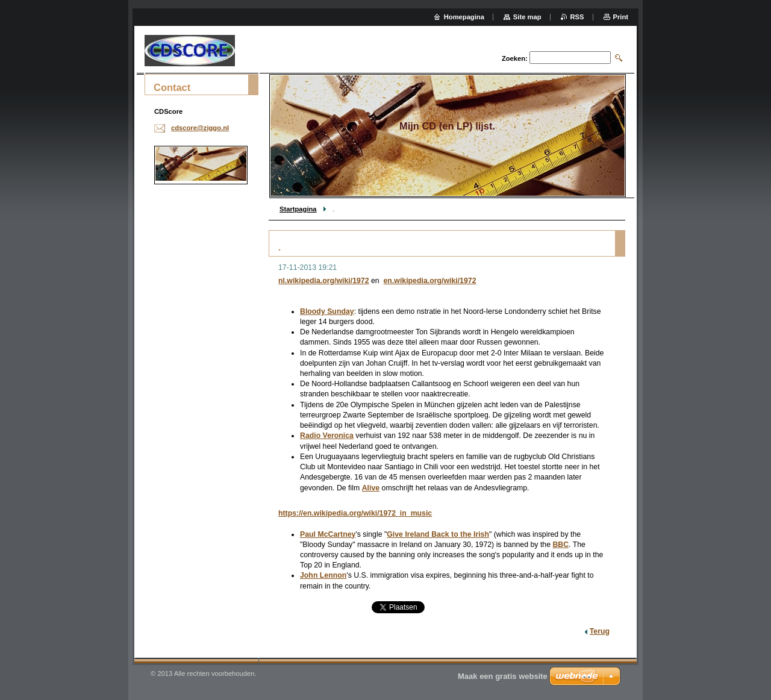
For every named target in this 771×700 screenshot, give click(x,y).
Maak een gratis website (503, 676)
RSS (577, 17)
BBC (560, 545)
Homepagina (464, 17)
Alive (371, 488)
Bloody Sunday (327, 311)
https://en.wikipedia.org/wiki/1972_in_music (355, 513)
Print (621, 17)
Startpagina (298, 209)
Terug (600, 631)
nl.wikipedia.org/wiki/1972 (324, 281)
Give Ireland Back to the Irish (438, 534)
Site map (527, 17)
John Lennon (323, 575)
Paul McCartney (328, 534)
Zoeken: (515, 58)
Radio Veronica (327, 436)
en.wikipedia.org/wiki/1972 (430, 281)
